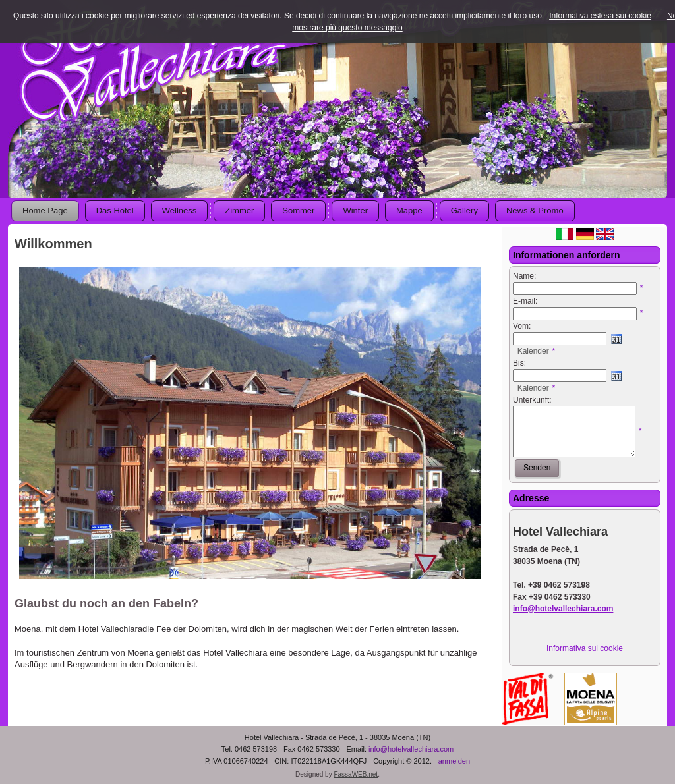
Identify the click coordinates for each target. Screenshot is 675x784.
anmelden (454, 761)
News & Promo (535, 210)
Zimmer (239, 210)
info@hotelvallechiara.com (411, 749)
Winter (355, 210)
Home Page (45, 210)
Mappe (409, 210)
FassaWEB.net (356, 774)
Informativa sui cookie (585, 648)
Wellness (180, 210)
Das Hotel (115, 210)
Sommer (298, 210)
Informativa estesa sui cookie (600, 16)
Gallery (464, 210)
